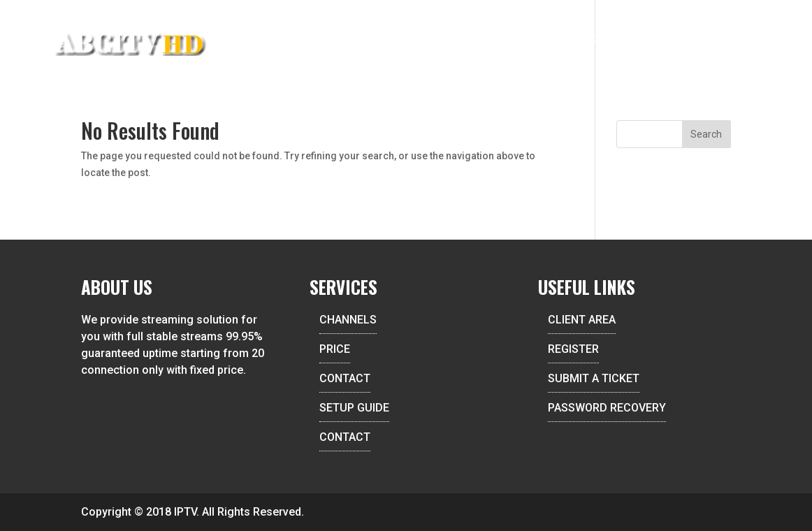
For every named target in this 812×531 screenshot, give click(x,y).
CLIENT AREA (582, 320)
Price (525, 41)
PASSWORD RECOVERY (607, 408)
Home (346, 41)
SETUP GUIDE (354, 408)
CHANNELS (348, 320)
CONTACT (345, 378)
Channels (468, 41)
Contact (740, 41)
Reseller (401, 41)
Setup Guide (588, 41)
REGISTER (573, 349)
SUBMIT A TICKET (594, 378)
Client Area (667, 41)
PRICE (335, 349)
